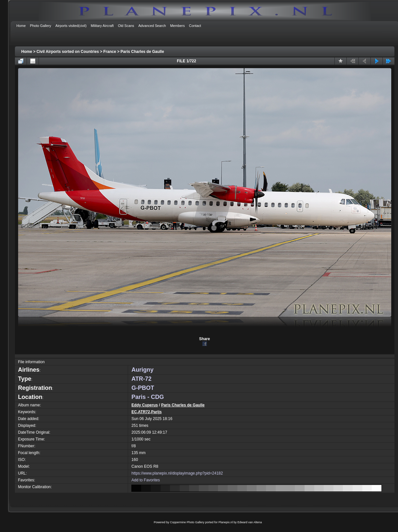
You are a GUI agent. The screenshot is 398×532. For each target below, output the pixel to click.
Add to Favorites (145, 480)
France (110, 52)
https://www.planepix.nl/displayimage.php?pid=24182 (177, 473)
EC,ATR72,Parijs (146, 412)
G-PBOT (143, 388)
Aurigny (142, 370)
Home (27, 52)
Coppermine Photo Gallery (187, 522)
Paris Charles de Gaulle (142, 52)
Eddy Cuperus (145, 405)
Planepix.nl (226, 522)
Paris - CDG (148, 397)
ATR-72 (141, 379)
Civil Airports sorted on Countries (68, 52)
